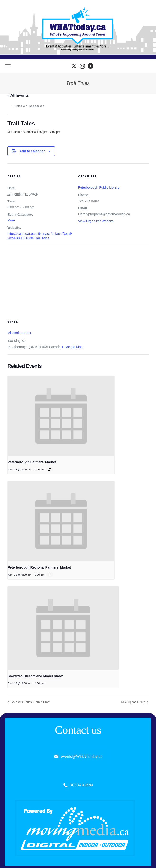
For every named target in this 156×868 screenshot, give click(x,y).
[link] (75, 828)
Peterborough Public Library (99, 187)
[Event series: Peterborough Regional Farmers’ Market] (50, 575)
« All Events (18, 95)
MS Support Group (134, 702)
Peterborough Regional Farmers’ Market (39, 567)
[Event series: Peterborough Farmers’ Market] (50, 469)
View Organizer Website (96, 221)
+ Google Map (72, 347)
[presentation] (61, 416)
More (11, 220)
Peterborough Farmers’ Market (32, 462)
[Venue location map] (78, 279)
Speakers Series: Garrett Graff (30, 702)
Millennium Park (19, 333)
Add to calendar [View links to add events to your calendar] (32, 151)
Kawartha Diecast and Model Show (35, 676)
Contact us (78, 730)
